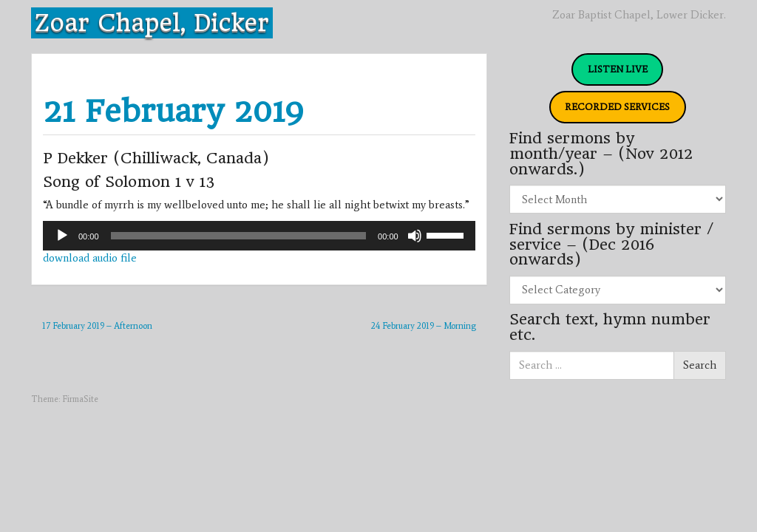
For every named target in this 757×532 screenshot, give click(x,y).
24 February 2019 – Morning (424, 326)
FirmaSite (80, 399)
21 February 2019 (173, 111)
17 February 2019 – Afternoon (97, 326)
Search (700, 365)
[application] (259, 236)
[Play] (62, 236)
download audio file (90, 258)
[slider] (239, 236)
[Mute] (415, 236)
